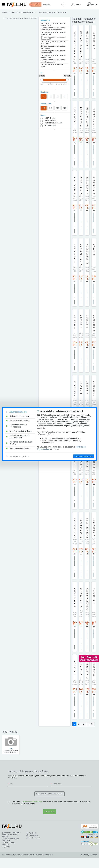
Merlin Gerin (50, 120)
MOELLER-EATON (53, 123)
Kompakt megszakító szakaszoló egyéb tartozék (53, 33)
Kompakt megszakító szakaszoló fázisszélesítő (53, 38)
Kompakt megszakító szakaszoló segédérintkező (53, 56)
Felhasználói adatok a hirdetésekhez (16, 426)
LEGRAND (50, 118)
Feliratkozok (49, 812)
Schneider (50, 125)
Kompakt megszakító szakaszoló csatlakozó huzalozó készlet (53, 29)
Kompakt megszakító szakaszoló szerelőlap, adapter (53, 61)
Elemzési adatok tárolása (18, 421)
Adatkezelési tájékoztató (11, 832)
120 (58, 108)
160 (65, 108)
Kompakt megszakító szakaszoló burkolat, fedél (53, 24)
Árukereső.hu (85, 844)
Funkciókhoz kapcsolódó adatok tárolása (18, 437)
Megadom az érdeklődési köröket (50, 794)
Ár (41, 73)
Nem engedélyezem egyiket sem (18, 456)
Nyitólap (5, 12)
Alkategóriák (45, 20)
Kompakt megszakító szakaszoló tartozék (21, 18)
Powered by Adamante (89, 855)
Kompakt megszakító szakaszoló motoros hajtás (53, 52)
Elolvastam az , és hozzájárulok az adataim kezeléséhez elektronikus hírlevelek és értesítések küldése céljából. (51, 802)
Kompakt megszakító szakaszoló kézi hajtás (53, 43)
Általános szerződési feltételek (10, 835)
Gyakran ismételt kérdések (8, 844)
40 (44, 108)
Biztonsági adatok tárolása (18, 448)
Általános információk (16, 412)
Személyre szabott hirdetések (20, 431)
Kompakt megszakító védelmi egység (52, 65)
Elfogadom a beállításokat (84, 456)
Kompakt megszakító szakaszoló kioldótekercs (53, 47)
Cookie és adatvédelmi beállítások (10, 839)
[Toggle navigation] (3, 5)
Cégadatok (6, 847)
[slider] (42, 80)
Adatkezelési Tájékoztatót (32, 801)
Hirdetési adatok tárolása (18, 416)
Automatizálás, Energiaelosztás (23, 12)
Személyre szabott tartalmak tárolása (19, 443)
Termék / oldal (46, 104)
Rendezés (44, 92)
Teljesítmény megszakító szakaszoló (53, 12)
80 (50, 108)
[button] (78, 5)
